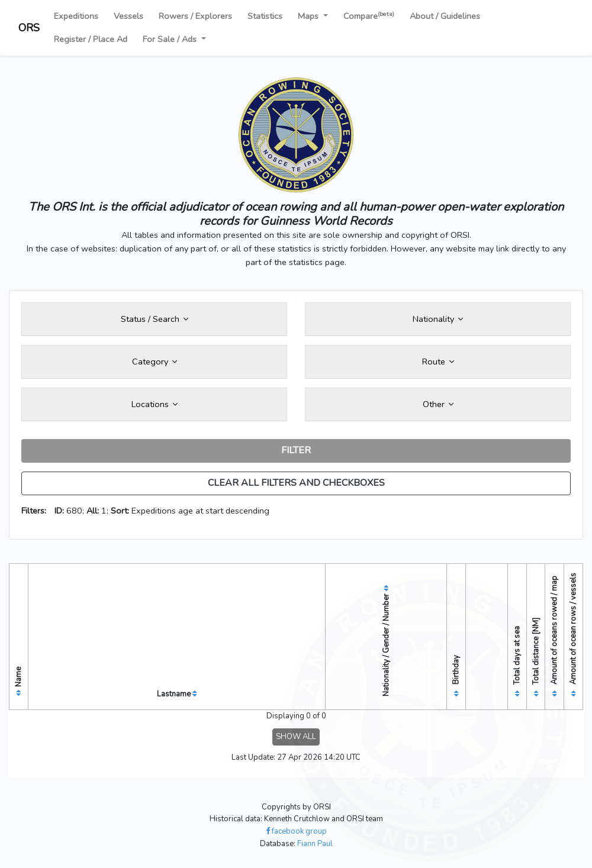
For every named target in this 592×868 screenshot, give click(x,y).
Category (155, 362)
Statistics (265, 16)
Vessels (128, 16)
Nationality (438, 319)
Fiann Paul (315, 844)
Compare (369, 16)
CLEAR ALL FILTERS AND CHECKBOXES (296, 483)
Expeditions (76, 16)
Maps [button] (309, 16)
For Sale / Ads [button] (171, 39)
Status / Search (155, 319)
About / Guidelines (445, 16)
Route (438, 362)
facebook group (296, 831)
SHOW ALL (296, 737)
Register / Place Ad (91, 39)
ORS (29, 28)
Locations (155, 404)
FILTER (296, 450)
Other (438, 404)
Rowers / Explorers (195, 16)
